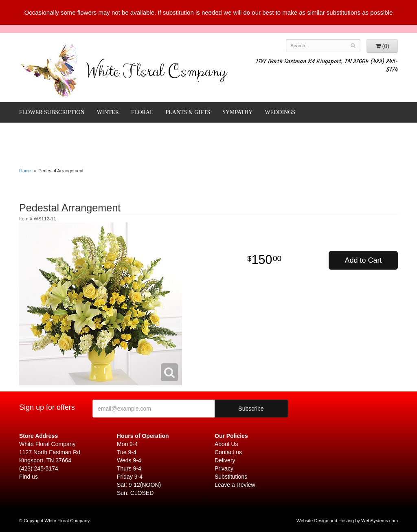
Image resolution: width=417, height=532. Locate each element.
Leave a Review (235, 485)
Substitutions (231, 477)
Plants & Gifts (188, 112)
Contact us (228, 452)
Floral (142, 112)
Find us (29, 477)
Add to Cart (363, 260)
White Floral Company (156, 73)
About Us (226, 444)
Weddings (280, 112)
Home (25, 171)
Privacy (224, 468)
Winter (108, 112)
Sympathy (237, 112)
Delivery (225, 460)
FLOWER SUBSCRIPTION (52, 112)
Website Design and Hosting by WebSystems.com (347, 521)
